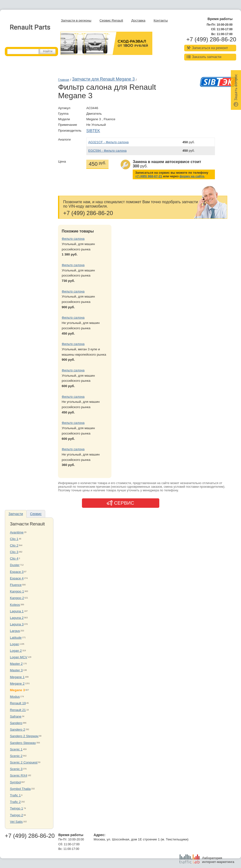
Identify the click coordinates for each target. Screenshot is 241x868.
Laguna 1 (17, 611)
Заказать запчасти (204, 57)
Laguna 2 (17, 618)
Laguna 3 (17, 624)
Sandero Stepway (23, 743)
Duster (15, 565)
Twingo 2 (16, 815)
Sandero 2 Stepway (24, 736)
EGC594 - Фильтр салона (107, 151)
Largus (15, 631)
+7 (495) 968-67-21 (149, 176)
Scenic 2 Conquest (24, 762)
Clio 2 (14, 545)
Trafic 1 (15, 795)
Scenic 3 (16, 769)
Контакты (161, 20)
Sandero (16, 723)
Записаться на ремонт (207, 48)
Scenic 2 (16, 756)
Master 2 (16, 664)
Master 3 (16, 670)
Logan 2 (16, 651)
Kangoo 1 (17, 591)
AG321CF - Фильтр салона (108, 142)
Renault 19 (18, 703)
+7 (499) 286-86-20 (211, 39)
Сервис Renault (111, 20)
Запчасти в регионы (76, 20)
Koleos (15, 605)
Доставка (138, 20)
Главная (64, 80)
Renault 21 (18, 710)
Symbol (15, 782)
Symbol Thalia (20, 789)
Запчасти (16, 514)
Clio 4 (14, 558)
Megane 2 (17, 684)
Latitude (16, 638)
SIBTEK (93, 131)
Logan (15, 644)
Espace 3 (17, 572)
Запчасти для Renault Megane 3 (103, 79)
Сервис (36, 514)
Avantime (17, 532)
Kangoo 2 (17, 598)
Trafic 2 (15, 802)
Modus (15, 697)
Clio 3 (14, 552)
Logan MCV (19, 657)
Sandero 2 (18, 730)
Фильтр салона (73, 239)
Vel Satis (16, 822)
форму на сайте (192, 176)
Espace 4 (17, 578)
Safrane (16, 716)
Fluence (16, 585)
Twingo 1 (16, 808)
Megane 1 (17, 677)
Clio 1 (14, 539)
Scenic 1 (16, 749)
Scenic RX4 (18, 775)
